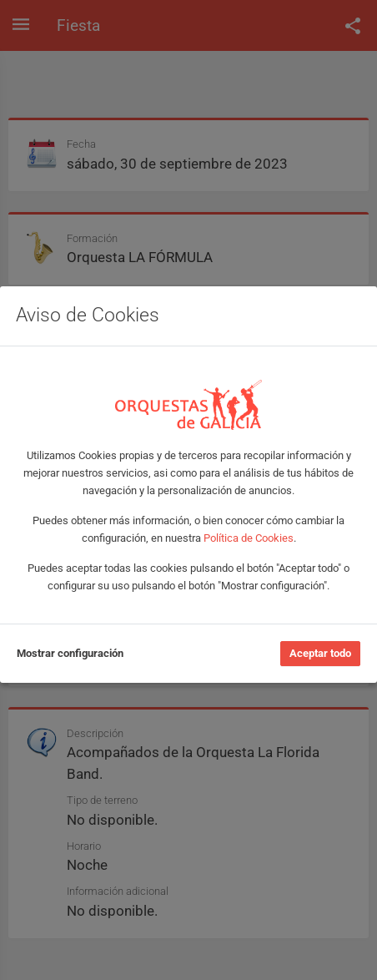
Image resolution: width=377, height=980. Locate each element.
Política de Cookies (249, 538)
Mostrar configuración (70, 653)
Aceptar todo (320, 653)
